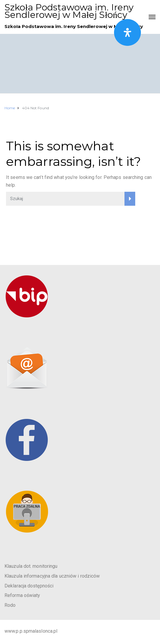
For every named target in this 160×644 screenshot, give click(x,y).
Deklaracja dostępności (29, 586)
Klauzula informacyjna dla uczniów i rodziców (52, 576)
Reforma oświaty (22, 595)
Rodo (10, 605)
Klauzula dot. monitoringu (31, 566)
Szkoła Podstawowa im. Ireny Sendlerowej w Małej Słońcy (69, 11)
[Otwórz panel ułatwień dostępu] (127, 32)
